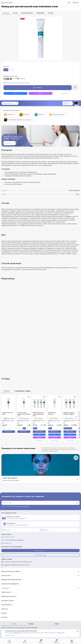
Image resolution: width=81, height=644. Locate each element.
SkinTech (25, 641)
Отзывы (51, 13)
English (57, 624)
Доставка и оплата (8, 601)
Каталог (9, 641)
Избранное (56, 641)
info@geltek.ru (7, 543)
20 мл (6, 70)
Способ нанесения (27, 13)
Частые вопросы (7, 605)
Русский (14, 624)
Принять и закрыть (10, 635)
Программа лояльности (9, 596)
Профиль (72, 641)
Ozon (16, 93)
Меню (75, 3)
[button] (78, 631)
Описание (6, 13)
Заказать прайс (41, 555)
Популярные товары (22, 391)
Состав (15, 13)
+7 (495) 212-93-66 (8, 537)
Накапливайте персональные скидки (17, 83)
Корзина (41, 641)
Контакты (4, 617)
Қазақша (31, 624)
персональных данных (23, 506)
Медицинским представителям (11, 580)
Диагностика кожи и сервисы (11, 571)
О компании (5, 588)
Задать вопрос (41, 551)
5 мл (12, 70)
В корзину (38, 88)
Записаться (10, 143)
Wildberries (40, 93)
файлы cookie (18, 633)
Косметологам (6, 576)
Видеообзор (40, 13)
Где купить (5, 609)
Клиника (4, 613)
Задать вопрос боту (10, 103)
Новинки (7, 391)
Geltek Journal (6, 592)
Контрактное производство (10, 584)
